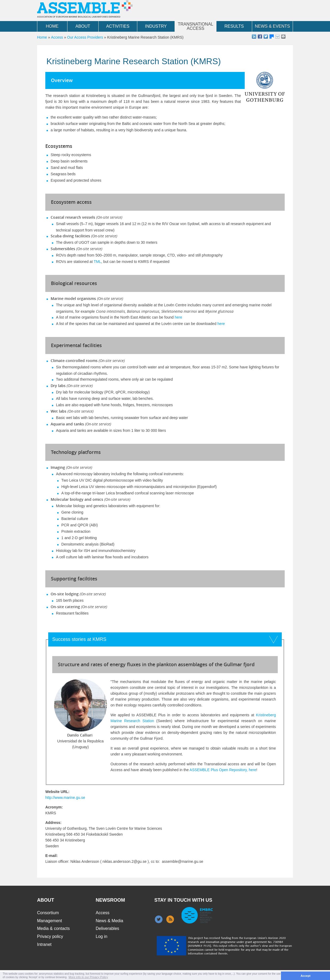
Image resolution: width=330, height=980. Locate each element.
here (178, 317)
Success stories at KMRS (79, 639)
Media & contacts (53, 928)
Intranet (44, 944)
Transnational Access (196, 26)
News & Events (272, 26)
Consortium (48, 913)
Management (49, 921)
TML (97, 262)
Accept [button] (306, 976)
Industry (156, 26)
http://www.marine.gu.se (65, 798)
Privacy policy (50, 936)
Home (52, 26)
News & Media (109, 921)
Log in (102, 936)
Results (234, 26)
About (83, 26)
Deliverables (107, 928)
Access (57, 37)
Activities (118, 26)
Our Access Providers (85, 37)
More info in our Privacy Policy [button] (88, 977)
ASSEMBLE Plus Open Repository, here (223, 770)
